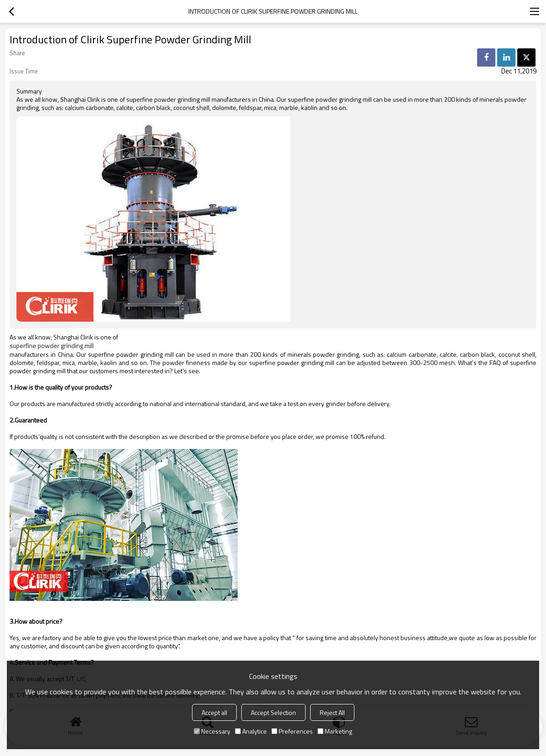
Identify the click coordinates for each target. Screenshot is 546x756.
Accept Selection (273, 712)
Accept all (214, 712)
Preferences (292, 731)
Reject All (332, 712)
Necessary (212, 731)
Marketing (335, 731)
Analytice (251, 731)
